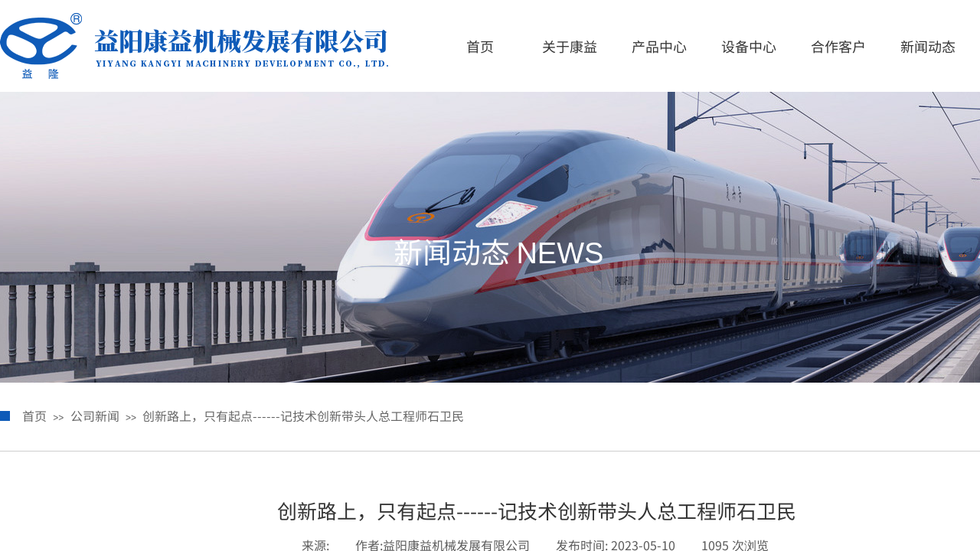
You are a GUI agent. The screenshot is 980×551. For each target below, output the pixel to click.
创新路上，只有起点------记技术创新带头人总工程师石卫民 (303, 416)
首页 (480, 46)
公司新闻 (95, 416)
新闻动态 (928, 46)
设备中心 (749, 46)
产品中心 (659, 46)
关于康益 (570, 46)
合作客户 (838, 46)
